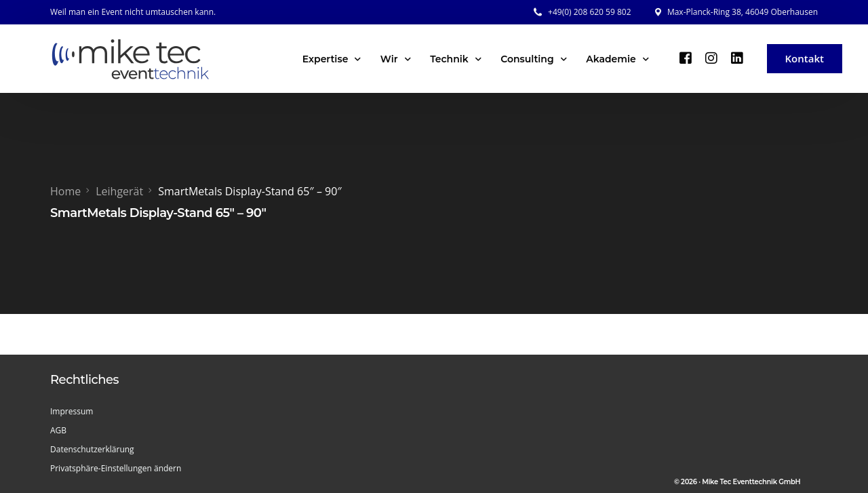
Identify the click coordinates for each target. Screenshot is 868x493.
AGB (58, 430)
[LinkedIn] (737, 58)
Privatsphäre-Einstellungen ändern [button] (116, 468)
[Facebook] (686, 58)
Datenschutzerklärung (92, 449)
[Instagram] (711, 58)
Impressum (72, 411)
